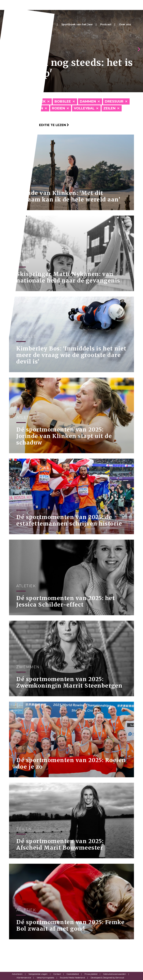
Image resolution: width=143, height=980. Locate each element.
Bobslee (63, 101)
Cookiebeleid (73, 974)
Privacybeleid (91, 974)
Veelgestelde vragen (38, 974)
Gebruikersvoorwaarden (115, 974)
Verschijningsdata (45, 978)
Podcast (106, 24)
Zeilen (109, 108)
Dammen (88, 101)
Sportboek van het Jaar (77, 24)
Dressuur (114, 101)
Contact (57, 974)
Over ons (125, 24)
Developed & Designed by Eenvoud (107, 978)
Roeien (58, 108)
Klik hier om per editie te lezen (39, 125)
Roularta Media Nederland (72, 978)
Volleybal (84, 108)
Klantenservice (24, 978)
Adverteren (17, 974)
